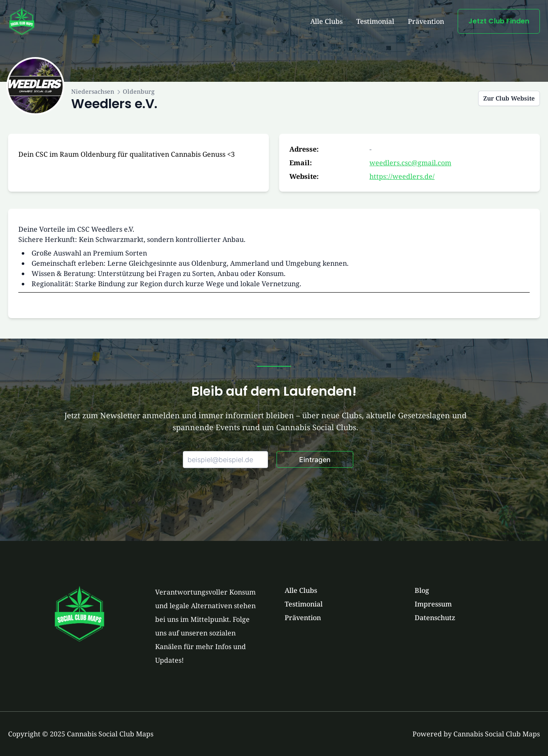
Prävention (426, 21)
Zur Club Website (509, 98)
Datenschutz (435, 618)
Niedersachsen (93, 91)
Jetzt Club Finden (499, 21)
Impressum (433, 604)
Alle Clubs (326, 21)
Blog (422, 590)
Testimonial (375, 21)
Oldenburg (139, 91)
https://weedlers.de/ (402, 176)
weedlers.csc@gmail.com (410, 163)
